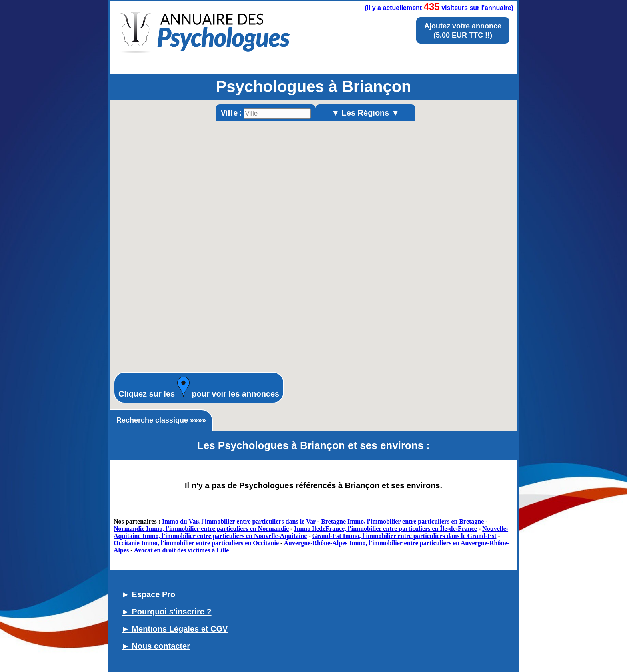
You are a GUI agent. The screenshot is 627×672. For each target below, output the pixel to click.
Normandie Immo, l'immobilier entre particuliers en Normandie (201, 529)
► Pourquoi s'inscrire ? (167, 612)
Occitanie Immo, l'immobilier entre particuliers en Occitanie (196, 543)
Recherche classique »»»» (161, 420)
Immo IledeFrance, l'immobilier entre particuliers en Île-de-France (385, 529)
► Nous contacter (156, 646)
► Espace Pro (148, 594)
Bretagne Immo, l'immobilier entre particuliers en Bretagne (402, 521)
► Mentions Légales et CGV (175, 629)
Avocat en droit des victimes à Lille (182, 550)
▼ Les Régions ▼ (365, 113)
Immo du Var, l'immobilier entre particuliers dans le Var (239, 521)
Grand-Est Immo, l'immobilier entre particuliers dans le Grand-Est (404, 536)
